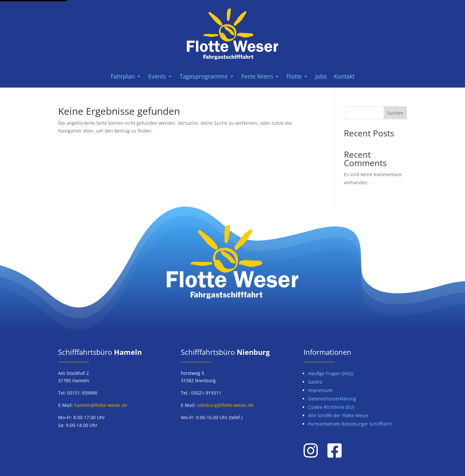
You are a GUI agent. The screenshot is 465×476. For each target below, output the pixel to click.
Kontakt (344, 77)
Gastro (315, 382)
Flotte (294, 77)
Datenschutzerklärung (332, 399)
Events (157, 77)
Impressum (320, 390)
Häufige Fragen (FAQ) (331, 373)
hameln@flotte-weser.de (101, 405)
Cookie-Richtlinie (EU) (331, 407)
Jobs (321, 77)
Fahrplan (123, 77)
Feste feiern (257, 77)
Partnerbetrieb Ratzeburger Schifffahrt (350, 424)
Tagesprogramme (204, 77)
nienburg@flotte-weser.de (225, 405)
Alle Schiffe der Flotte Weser (338, 415)
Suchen (395, 113)
